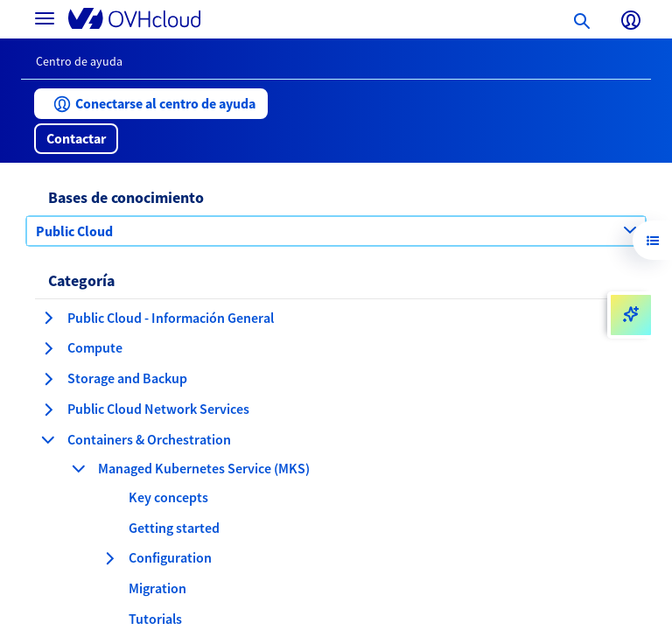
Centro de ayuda (79, 61)
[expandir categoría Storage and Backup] (48, 379)
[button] (151, 104)
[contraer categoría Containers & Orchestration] (48, 439)
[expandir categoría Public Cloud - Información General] (48, 318)
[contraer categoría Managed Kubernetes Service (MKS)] (79, 468)
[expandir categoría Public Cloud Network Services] (48, 409)
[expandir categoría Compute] (48, 348)
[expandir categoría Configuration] (109, 558)
